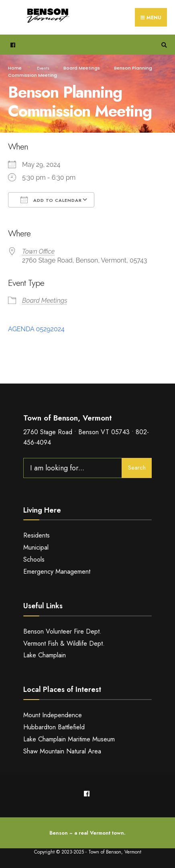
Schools (34, 559)
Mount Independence (53, 715)
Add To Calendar (51, 200)
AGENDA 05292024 (36, 329)
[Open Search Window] (163, 45)
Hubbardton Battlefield (54, 727)
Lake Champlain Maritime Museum (69, 739)
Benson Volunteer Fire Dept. (62, 631)
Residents (37, 535)
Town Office (38, 251)
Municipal (36, 547)
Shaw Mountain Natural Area (62, 751)
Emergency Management (57, 571)
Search (137, 468)
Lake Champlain (45, 655)
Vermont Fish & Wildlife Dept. (64, 643)
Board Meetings (82, 68)
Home (15, 68)
